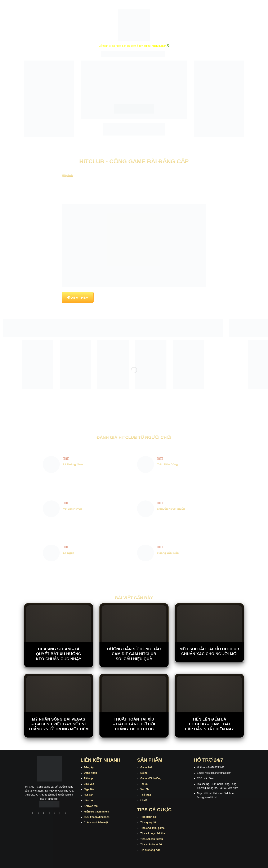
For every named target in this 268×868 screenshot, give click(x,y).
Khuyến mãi (91, 806)
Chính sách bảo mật (96, 823)
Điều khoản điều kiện (97, 817)
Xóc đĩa (145, 789)
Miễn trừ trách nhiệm (97, 812)
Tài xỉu (144, 784)
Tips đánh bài (149, 817)
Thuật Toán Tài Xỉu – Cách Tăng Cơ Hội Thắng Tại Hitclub (134, 724)
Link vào (89, 784)
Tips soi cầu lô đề (151, 845)
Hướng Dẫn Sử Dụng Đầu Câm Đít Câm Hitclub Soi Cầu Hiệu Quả (134, 654)
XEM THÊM (80, 298)
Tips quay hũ (148, 822)
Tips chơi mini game (153, 828)
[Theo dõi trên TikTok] (44, 813)
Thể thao (146, 795)
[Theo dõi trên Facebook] (33, 813)
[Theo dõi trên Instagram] (38, 813)
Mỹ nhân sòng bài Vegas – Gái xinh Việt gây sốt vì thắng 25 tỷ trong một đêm (59, 724)
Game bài (146, 767)
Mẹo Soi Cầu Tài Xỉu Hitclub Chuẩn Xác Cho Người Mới (209, 652)
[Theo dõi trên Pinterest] (66, 813)
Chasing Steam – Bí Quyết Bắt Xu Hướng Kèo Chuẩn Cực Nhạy (59, 654)
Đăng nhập (90, 773)
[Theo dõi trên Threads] (60, 813)
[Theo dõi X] (49, 813)
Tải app (88, 778)
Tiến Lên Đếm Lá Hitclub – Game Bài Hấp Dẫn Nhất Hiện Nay (209, 724)
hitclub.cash (159, 46)
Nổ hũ (144, 773)
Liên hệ (88, 801)
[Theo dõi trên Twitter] (55, 813)
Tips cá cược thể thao (153, 833)
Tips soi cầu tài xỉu (152, 839)
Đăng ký (89, 767)
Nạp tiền (89, 789)
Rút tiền (89, 795)
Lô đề (144, 801)
